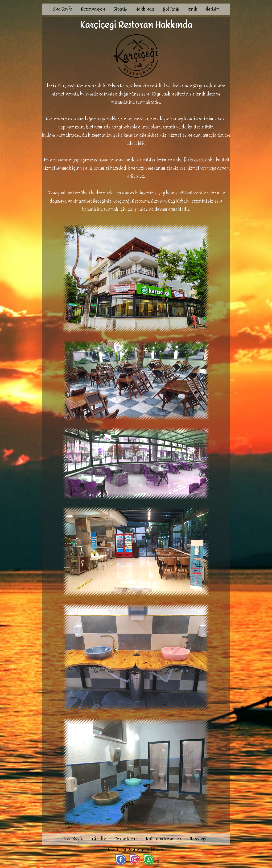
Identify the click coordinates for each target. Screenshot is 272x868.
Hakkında (145, 9)
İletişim (213, 9)
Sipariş (120, 9)
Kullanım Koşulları (163, 839)
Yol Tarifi (171, 9)
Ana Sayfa (62, 9)
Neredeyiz (199, 839)
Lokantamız (126, 839)
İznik (192, 9)
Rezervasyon (93, 9)
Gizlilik (99, 839)
